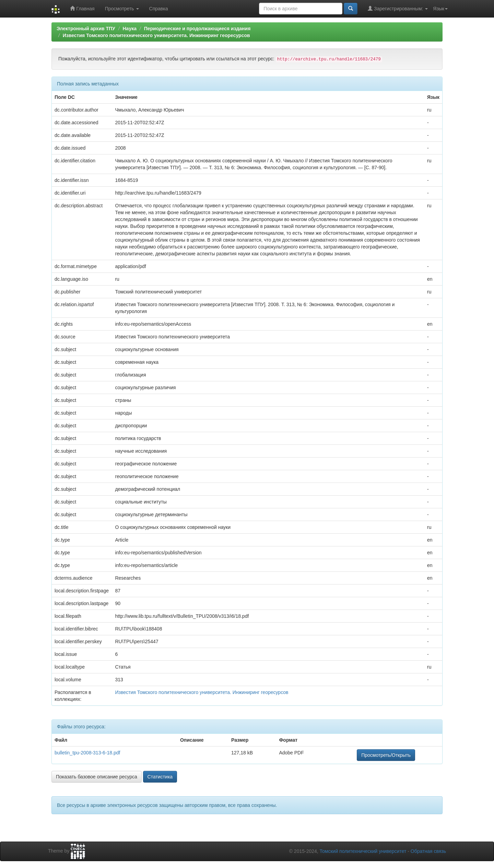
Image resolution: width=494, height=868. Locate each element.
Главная (82, 8)
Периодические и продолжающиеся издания (197, 28)
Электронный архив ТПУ (86, 28)
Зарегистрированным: (398, 8)
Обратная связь (428, 851)
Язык (440, 9)
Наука (129, 28)
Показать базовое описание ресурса (97, 777)
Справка (159, 9)
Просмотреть (122, 9)
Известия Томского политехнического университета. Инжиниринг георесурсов (156, 35)
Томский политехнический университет (363, 851)
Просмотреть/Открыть (386, 755)
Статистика (160, 777)
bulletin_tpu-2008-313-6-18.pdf (87, 753)
